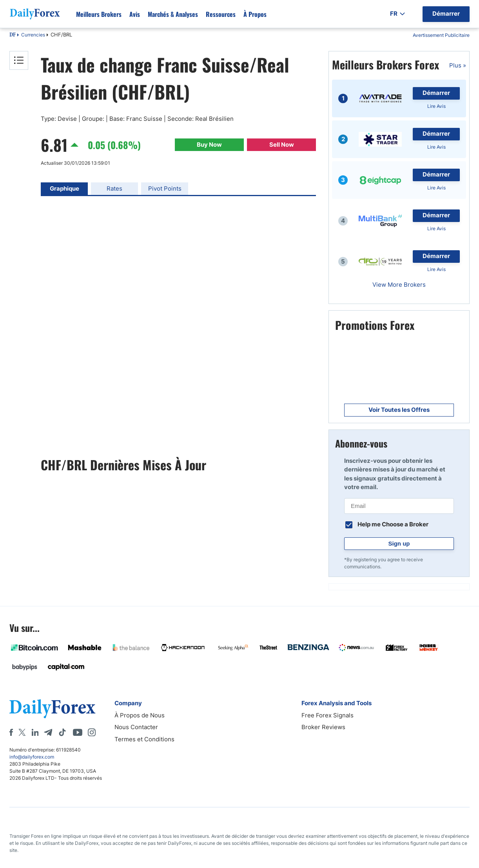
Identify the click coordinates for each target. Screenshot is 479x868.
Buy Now (209, 145)
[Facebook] (11, 732)
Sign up (399, 543)
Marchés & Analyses (173, 14)
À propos (255, 14)
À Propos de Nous (140, 715)
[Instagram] (92, 732)
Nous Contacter (136, 727)
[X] (22, 732)
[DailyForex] (53, 709)
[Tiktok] (62, 732)
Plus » (458, 65)
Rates (114, 188)
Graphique (64, 188)
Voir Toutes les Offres (399, 410)
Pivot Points (165, 188)
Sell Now (282, 145)
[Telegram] (48, 732)
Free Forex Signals (327, 715)
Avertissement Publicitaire (441, 35)
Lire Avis (436, 106)
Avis (135, 14)
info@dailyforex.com (32, 757)
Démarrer (436, 93)
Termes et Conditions (144, 739)
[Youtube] (78, 732)
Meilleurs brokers (99, 14)
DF (13, 35)
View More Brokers (399, 285)
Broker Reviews (323, 727)
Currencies (33, 35)
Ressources (221, 14)
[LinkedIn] (35, 732)
